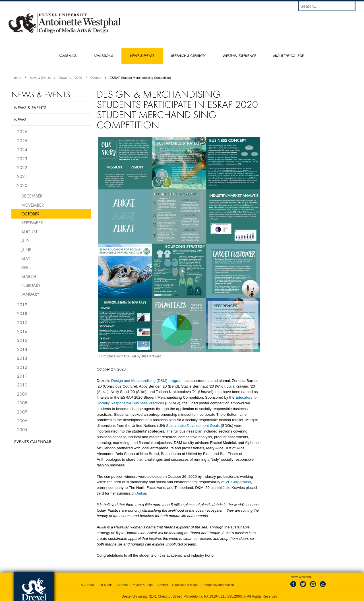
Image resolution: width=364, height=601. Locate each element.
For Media (106, 585)
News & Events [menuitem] (142, 56)
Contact (163, 585)
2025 (22, 141)
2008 (22, 403)
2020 (78, 78)
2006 (22, 421)
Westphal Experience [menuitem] (239, 56)
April (26, 267)
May (26, 258)
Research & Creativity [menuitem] (188, 56)
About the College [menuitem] (288, 56)
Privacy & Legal (142, 585)
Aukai (141, 493)
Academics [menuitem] (68, 56)
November (33, 205)
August (29, 232)
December (32, 196)
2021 (22, 176)
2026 (22, 131)
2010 (22, 385)
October (96, 78)
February (31, 285)
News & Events (40, 78)
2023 (22, 159)
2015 (22, 340)
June (26, 250)
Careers (122, 585)
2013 (22, 358)
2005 (22, 429)
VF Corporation (238, 482)
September (32, 223)
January (30, 294)
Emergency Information (218, 585)
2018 (22, 313)
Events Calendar (33, 442)
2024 (22, 149)
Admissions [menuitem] (103, 56)
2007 (22, 412)
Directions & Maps (185, 585)
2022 (22, 167)
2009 (22, 394)
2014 (22, 349)
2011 (22, 376)
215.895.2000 (231, 596)
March (29, 276)
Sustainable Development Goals (193, 426)
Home (17, 78)
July (25, 240)
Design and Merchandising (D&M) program (147, 381)
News (63, 78)
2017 (22, 322)
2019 (22, 304)
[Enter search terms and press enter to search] (330, 6)
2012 (22, 367)
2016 (22, 331)
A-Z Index (88, 585)
